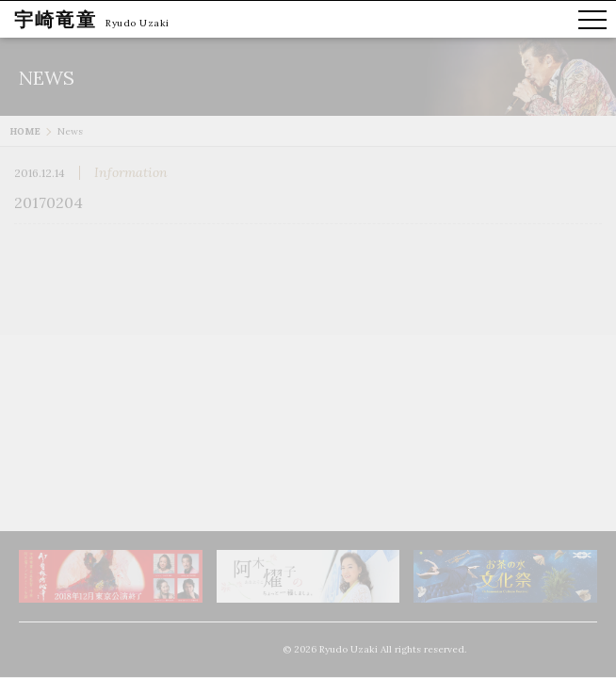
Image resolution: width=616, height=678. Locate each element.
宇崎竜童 (56, 19)
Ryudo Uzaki (138, 23)
